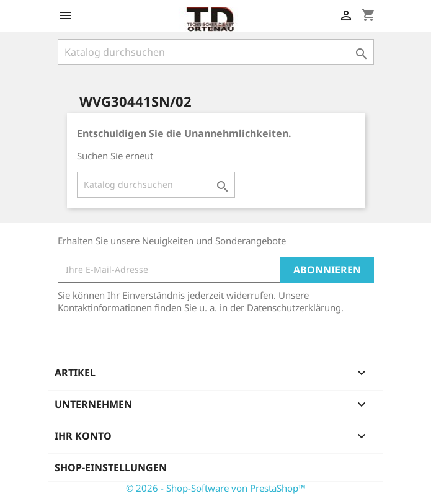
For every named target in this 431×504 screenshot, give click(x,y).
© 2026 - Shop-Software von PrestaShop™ (216, 488)
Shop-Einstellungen (111, 467)
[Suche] (216, 52)
